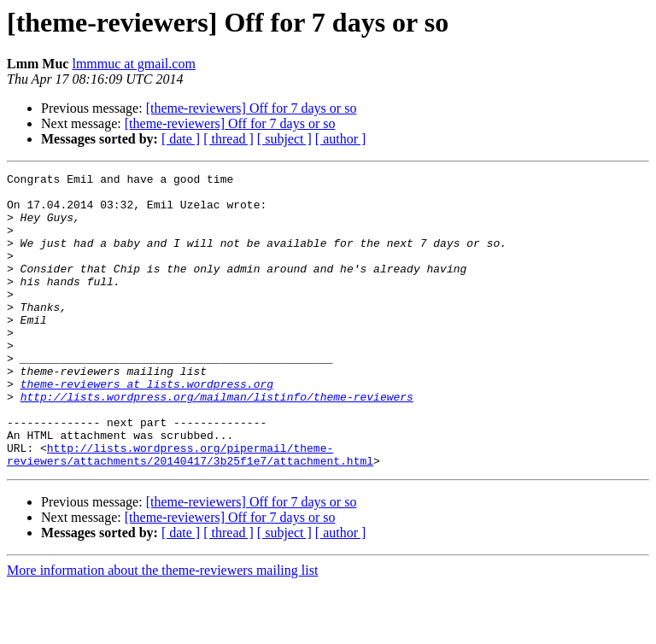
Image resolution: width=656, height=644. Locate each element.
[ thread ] (228, 139)
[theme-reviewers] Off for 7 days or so (252, 108)
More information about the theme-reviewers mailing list (162, 629)
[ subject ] (284, 139)
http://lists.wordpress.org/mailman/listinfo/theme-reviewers (217, 442)
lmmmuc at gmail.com (133, 64)
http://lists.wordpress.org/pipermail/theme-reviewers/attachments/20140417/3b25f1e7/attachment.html (190, 512)
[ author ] (341, 139)
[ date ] (181, 139)
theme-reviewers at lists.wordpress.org (147, 427)
